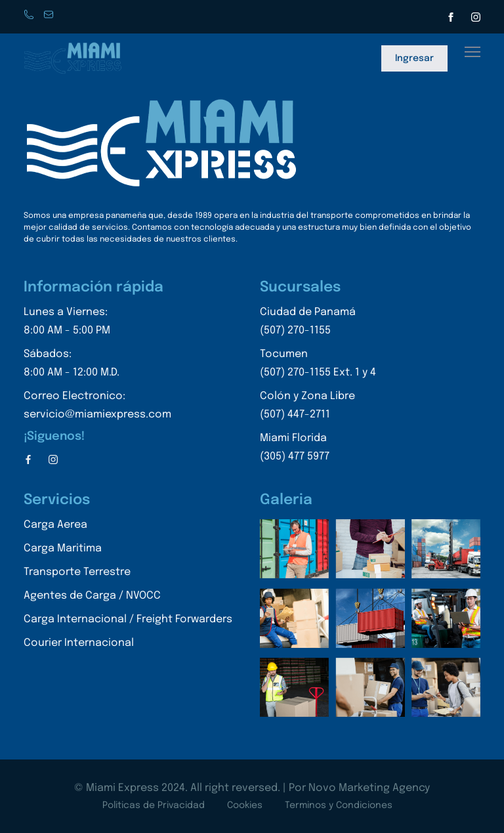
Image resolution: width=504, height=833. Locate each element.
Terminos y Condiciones (339, 805)
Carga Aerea (55, 525)
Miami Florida (318, 449)
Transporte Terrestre (77, 572)
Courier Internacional (79, 643)
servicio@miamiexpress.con (50, 15)
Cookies (245, 805)
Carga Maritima (63, 548)
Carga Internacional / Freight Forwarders (128, 619)
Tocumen (318, 365)
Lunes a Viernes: (97, 323)
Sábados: (97, 365)
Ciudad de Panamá (318, 323)
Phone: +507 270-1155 (30, 15)
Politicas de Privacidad (154, 805)
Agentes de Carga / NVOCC (92, 596)
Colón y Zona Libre (318, 407)
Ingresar (414, 58)
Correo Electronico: (97, 407)
